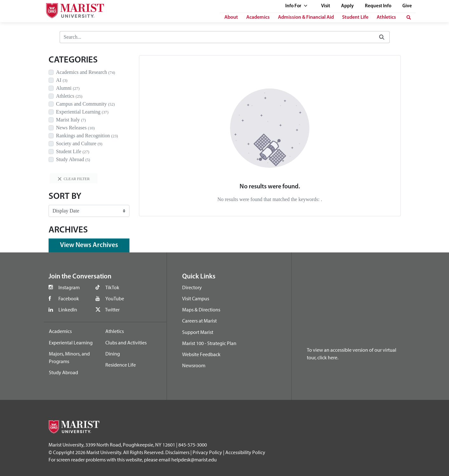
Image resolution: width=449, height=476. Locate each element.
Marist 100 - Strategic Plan (209, 343)
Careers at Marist (199, 321)
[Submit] (382, 37)
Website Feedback (201, 354)
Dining (113, 354)
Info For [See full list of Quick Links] (296, 6)
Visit (326, 6)
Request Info (378, 6)
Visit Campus (196, 298)
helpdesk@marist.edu (194, 460)
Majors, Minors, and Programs (69, 357)
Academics (258, 17)
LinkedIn (68, 310)
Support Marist (198, 332)
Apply (347, 6)
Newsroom (194, 365)
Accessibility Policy (245, 452)
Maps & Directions (201, 310)
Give (407, 6)
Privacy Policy (207, 452)
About (231, 17)
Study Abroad (63, 372)
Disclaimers (177, 452)
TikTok (112, 287)
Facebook (69, 298)
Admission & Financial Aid (306, 17)
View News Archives (89, 245)
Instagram (69, 287)
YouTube (115, 298)
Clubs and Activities (126, 342)
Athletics (386, 17)
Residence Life (121, 365)
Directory (192, 287)
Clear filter (74, 179)
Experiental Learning (71, 342)
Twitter (112, 310)
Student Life (355, 17)
